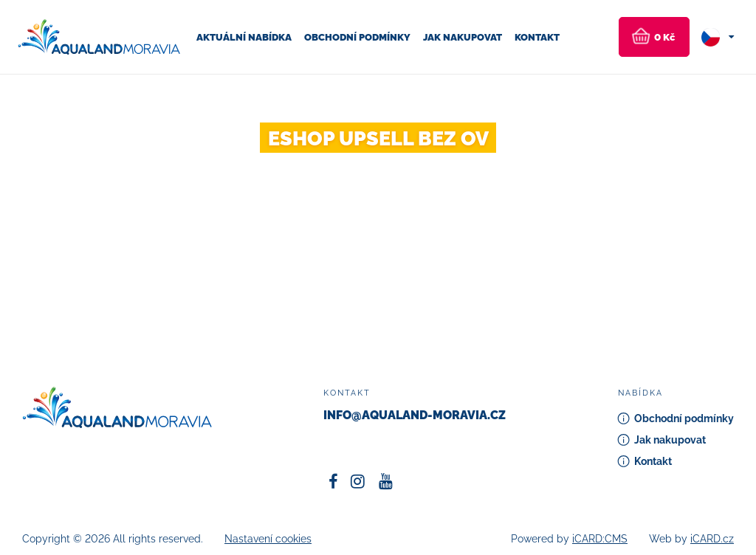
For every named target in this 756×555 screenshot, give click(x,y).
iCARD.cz (712, 539)
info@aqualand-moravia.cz (415, 415)
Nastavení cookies (268, 539)
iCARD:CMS (600, 539)
